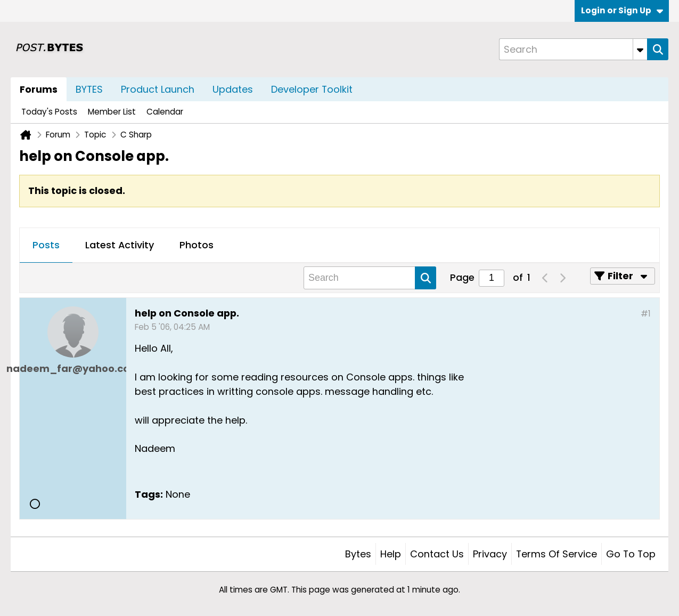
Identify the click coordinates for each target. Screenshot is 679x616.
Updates (233, 89)
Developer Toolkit (312, 89)
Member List (112, 112)
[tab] (46, 246)
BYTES (89, 89)
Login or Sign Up (622, 10)
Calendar (165, 112)
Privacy (490, 554)
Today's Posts (49, 112)
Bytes (358, 554)
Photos (197, 245)
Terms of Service (557, 554)
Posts (46, 245)
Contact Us (437, 554)
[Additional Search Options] (640, 49)
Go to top (631, 554)
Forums (39, 89)
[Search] (573, 49)
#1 (646, 314)
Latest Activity (120, 245)
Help (391, 554)
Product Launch (158, 89)
